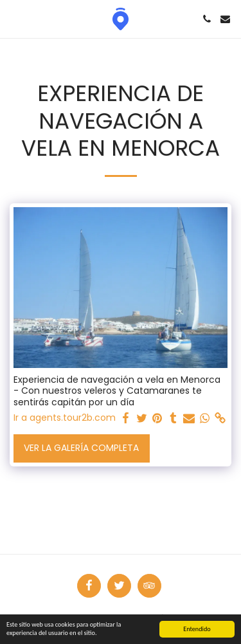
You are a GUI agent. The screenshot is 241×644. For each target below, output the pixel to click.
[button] (14, 19)
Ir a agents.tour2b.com (65, 418)
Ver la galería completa (81, 448)
